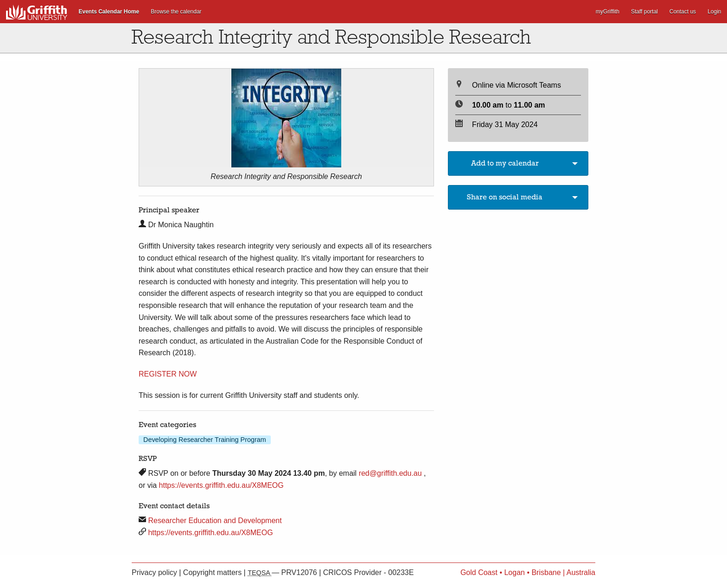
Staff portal (644, 12)
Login (714, 12)
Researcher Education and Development (215, 521)
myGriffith (608, 12)
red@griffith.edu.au (390, 473)
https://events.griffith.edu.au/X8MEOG (221, 485)
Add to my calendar (505, 163)
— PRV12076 (283, 572)
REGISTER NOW (168, 374)
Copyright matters (214, 572)
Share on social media (505, 197)
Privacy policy (155, 572)
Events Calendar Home (109, 12)
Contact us (683, 12)
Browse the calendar (176, 12)
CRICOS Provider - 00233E (369, 572)
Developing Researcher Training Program (205, 440)
